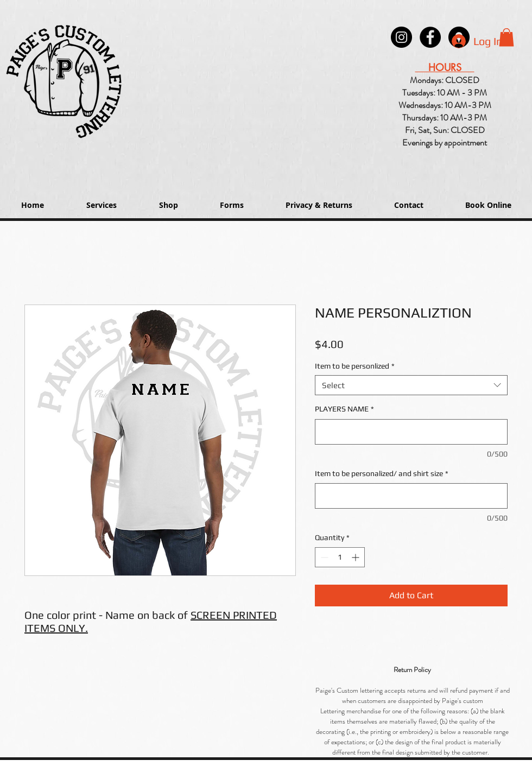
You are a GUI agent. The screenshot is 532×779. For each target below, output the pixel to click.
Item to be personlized (355, 366)
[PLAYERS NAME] (411, 432)
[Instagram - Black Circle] (401, 37)
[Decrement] (323, 557)
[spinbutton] (340, 557)
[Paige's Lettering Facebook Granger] (430, 37)
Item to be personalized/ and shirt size (382, 473)
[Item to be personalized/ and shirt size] (411, 496)
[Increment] (356, 557)
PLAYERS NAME (344, 409)
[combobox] (411, 385)
